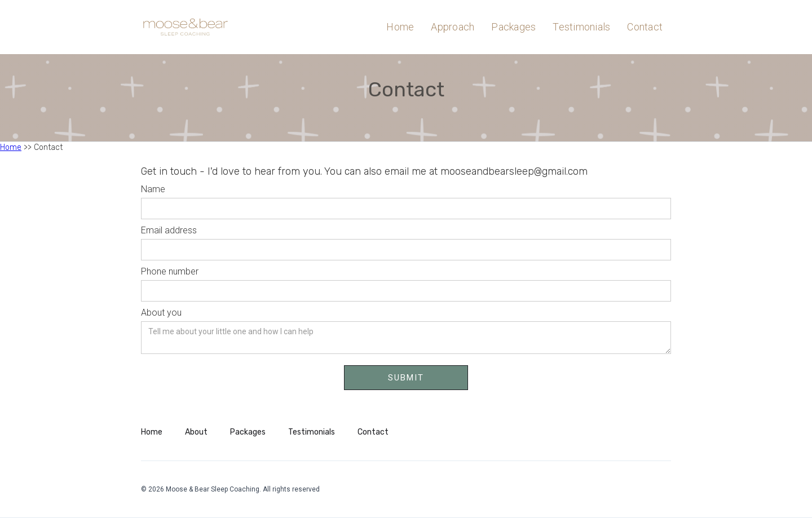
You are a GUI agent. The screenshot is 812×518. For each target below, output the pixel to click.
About (196, 432)
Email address (169, 230)
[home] (200, 27)
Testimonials (581, 27)
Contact (645, 27)
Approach (453, 27)
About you (161, 313)
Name (153, 189)
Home (400, 27)
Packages (513, 27)
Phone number (170, 271)
